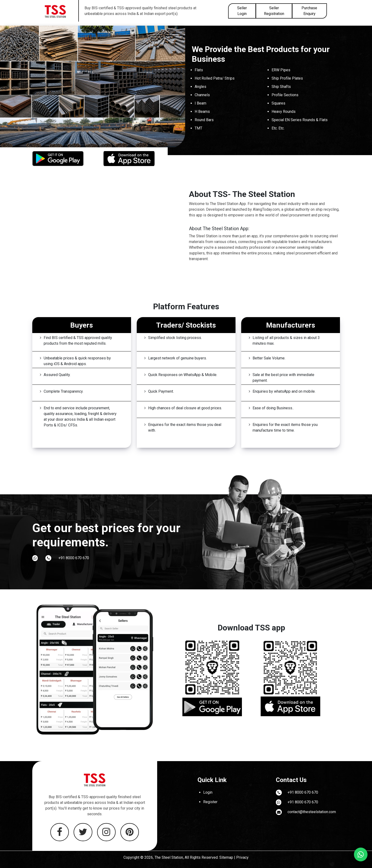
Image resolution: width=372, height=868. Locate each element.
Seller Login (242, 11)
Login (208, 792)
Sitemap (226, 857)
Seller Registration (274, 11)
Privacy (242, 857)
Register (210, 802)
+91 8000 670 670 (74, 558)
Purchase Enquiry (309, 11)
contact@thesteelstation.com (312, 812)
